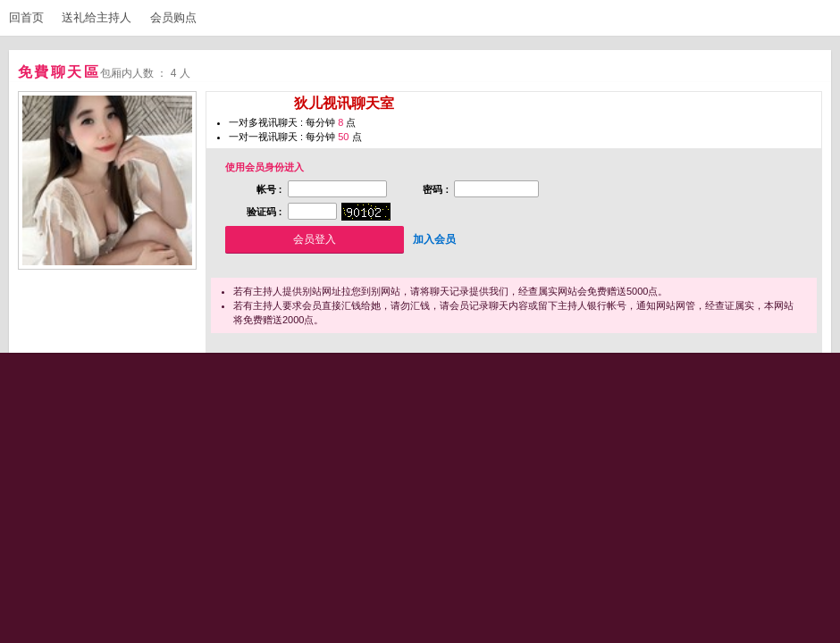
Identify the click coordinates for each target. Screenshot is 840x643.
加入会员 (434, 239)
